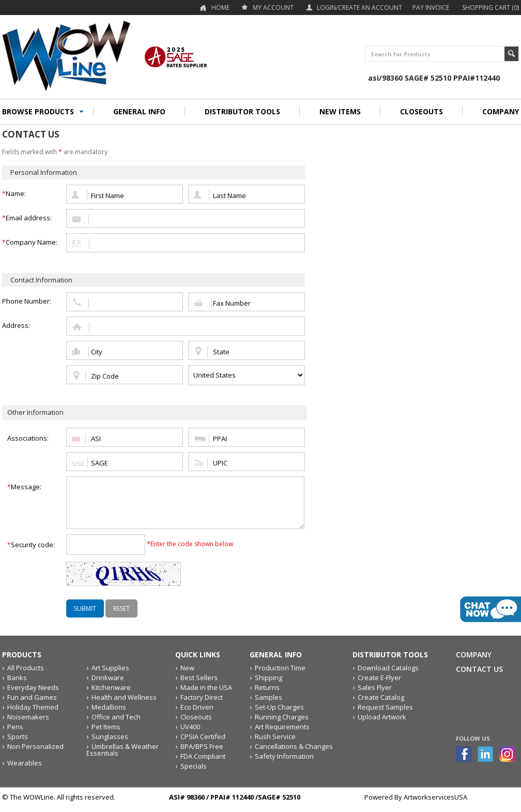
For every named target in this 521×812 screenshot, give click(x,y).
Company (474, 655)
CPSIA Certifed (203, 736)
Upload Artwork (382, 717)
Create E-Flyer (379, 678)
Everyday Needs (33, 687)
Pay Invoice (431, 7)
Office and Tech (116, 717)
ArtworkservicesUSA (435, 797)
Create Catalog (381, 697)
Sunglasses (110, 736)
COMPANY (501, 111)
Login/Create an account (359, 7)
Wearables (25, 763)
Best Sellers (199, 678)
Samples (269, 697)
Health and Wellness (124, 697)
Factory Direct (202, 697)
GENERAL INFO (139, 111)
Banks (17, 678)
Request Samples (385, 707)
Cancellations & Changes (294, 746)
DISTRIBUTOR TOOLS (242, 111)
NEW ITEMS (340, 111)
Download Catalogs (388, 668)
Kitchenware (111, 687)
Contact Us (479, 669)
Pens (15, 727)
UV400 (190, 727)
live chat (491, 609)
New (187, 668)
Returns (267, 687)
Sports (18, 736)
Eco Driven (197, 707)
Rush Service (275, 736)
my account (273, 7)
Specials (194, 766)
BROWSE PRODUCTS (38, 111)
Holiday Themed (33, 707)
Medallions (109, 707)
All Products (26, 668)
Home (220, 7)
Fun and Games (32, 697)
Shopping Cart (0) (491, 7)
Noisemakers (28, 717)
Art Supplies (110, 668)
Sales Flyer (375, 687)
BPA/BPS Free (202, 746)
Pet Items (106, 727)
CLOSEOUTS (422, 111)
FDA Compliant (203, 756)
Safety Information (284, 756)
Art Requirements (282, 727)
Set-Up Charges (279, 707)
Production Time (280, 668)
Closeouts (196, 717)
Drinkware (108, 678)
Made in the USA (206, 687)
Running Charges (282, 717)
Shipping (269, 678)
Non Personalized (35, 746)
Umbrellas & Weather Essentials (122, 750)
